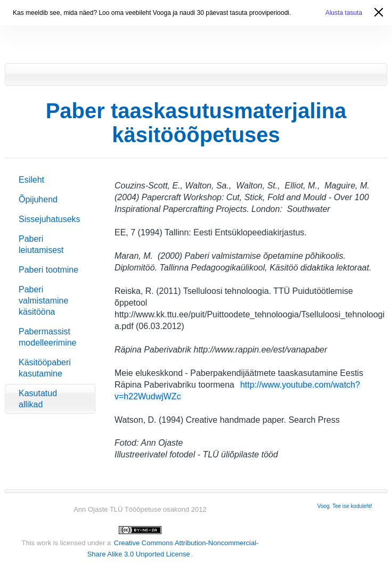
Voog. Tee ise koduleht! (345, 506)
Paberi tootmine (48, 270)
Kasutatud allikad (38, 399)
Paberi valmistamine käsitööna (43, 301)
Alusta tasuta (344, 13)
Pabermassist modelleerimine (48, 337)
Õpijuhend (38, 199)
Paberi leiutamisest (41, 244)
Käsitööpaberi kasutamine (45, 368)
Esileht (31, 180)
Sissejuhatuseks (50, 219)
